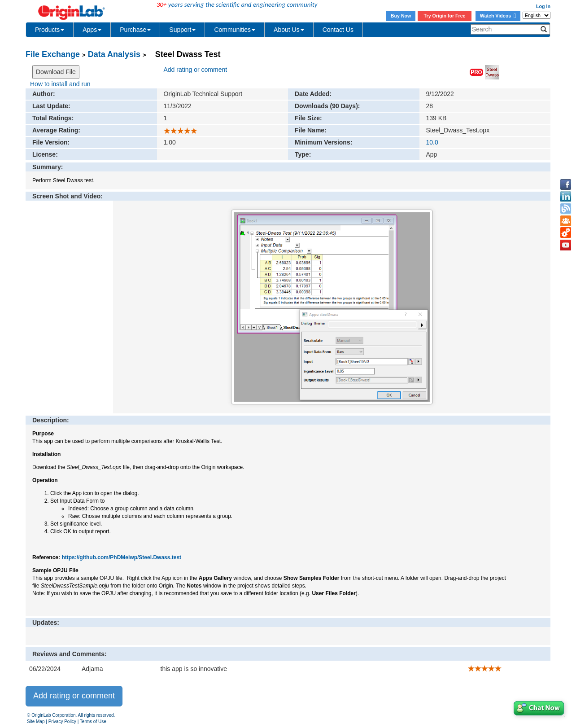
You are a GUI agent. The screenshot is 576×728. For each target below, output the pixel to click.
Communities (235, 30)
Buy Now (401, 16)
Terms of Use (93, 721)
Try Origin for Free (445, 16)
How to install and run (60, 84)
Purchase (135, 30)
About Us (289, 30)
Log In (543, 6)
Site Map (36, 721)
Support (182, 30)
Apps (92, 30)
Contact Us (338, 30)
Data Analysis (114, 54)
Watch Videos (498, 16)
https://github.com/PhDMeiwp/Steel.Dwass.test (121, 557)
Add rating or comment (196, 70)
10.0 (432, 142)
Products (50, 30)
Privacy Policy (62, 721)
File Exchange (53, 54)
